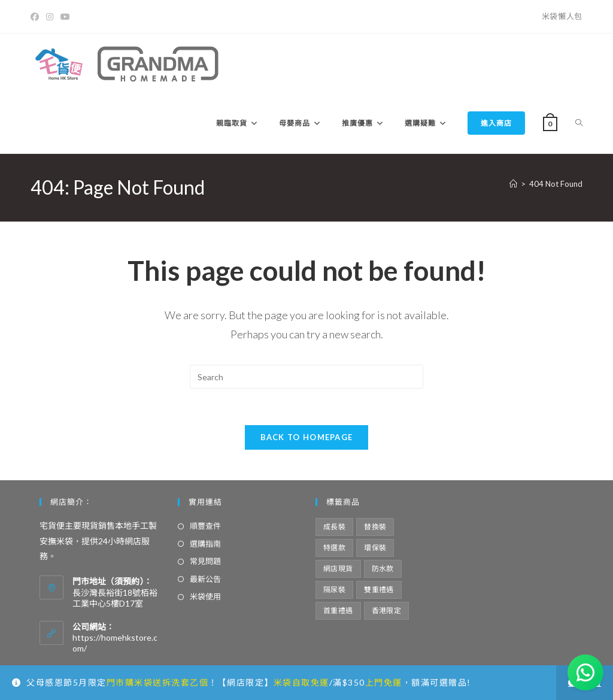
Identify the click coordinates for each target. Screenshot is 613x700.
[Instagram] (50, 17)
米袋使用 (205, 596)
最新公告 (205, 579)
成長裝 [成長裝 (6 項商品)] (334, 527)
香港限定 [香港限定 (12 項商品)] (387, 610)
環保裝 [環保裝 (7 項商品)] (375, 548)
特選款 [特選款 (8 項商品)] (334, 548)
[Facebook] (37, 17)
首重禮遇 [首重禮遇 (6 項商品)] (338, 610)
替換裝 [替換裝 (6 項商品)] (375, 527)
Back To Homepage (307, 437)
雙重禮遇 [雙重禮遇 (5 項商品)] (379, 590)
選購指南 (205, 544)
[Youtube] (65, 17)
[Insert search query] (306, 377)
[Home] (513, 184)
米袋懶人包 (562, 16)
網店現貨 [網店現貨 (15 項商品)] (338, 569)
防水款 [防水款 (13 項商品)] (383, 569)
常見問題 (205, 561)
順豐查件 (205, 526)
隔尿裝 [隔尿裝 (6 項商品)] (334, 590)
